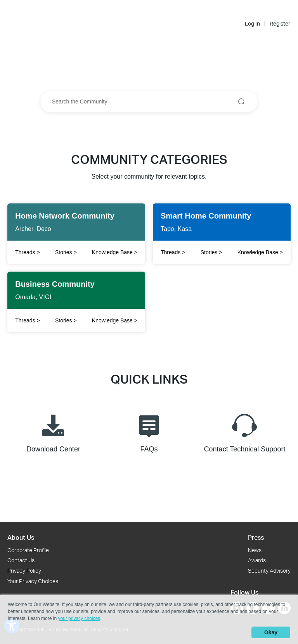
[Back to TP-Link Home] (129, 10)
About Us (21, 537)
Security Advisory (269, 571)
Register (280, 24)
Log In (252, 24)
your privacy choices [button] (79, 618)
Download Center (53, 431)
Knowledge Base (115, 252)
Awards (257, 560)
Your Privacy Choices (33, 581)
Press (256, 537)
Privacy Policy (24, 571)
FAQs (149, 431)
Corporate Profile (28, 550)
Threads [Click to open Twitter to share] (27, 252)
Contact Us (21, 560)
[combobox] (149, 102)
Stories (66, 252)
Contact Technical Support (245, 431)
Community (171, 10)
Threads (173, 252)
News (255, 550)
